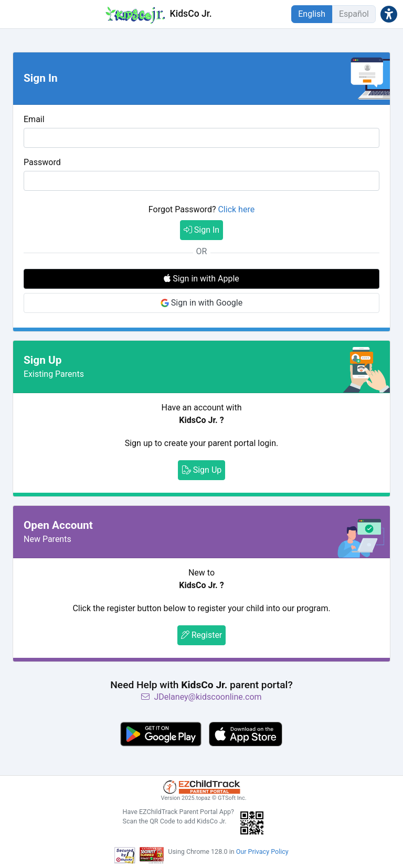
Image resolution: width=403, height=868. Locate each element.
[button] (389, 14)
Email (34, 119)
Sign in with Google (201, 303)
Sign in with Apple (201, 279)
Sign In (201, 230)
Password (42, 162)
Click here (236, 209)
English (312, 14)
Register (202, 635)
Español (354, 14)
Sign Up (202, 470)
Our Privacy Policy (262, 851)
